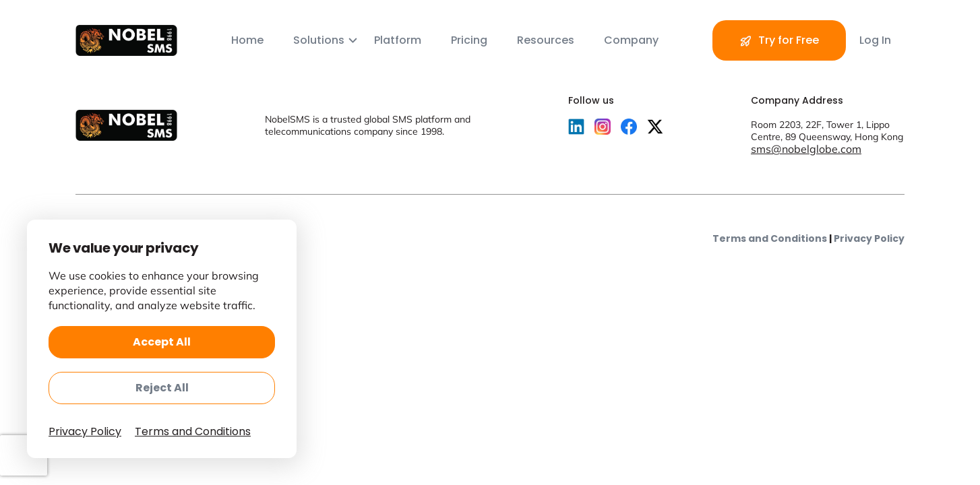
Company (631, 40)
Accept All (162, 342)
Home (249, 40)
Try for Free (779, 41)
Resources (547, 40)
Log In (875, 40)
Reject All (162, 388)
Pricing (470, 40)
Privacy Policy (869, 238)
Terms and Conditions (770, 238)
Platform (399, 40)
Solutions (320, 40)
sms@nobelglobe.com (806, 149)
